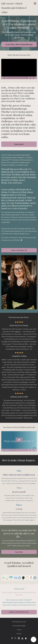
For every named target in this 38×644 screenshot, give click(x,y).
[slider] (17, 78)
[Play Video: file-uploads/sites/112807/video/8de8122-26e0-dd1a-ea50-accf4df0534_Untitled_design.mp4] (19, 440)
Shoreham (22, 592)
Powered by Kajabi (19, 626)
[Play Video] (3, 78)
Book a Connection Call (19, 250)
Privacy (19, 634)
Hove (28, 592)
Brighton (5, 592)
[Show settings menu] (32, 78)
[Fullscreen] (35, 78)
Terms (19, 630)
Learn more (19, 144)
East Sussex (13, 592)
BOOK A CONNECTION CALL (19, 612)
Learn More (19, 552)
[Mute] (29, 78)
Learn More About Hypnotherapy (19, 44)
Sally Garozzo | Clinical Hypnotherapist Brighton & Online (14, 8)
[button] (34, 639)
